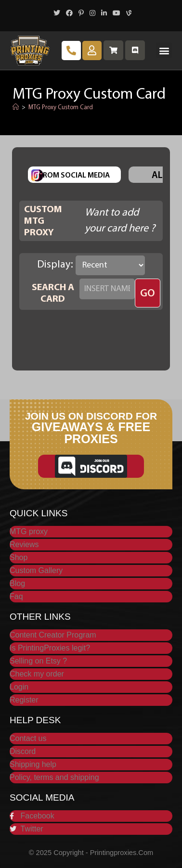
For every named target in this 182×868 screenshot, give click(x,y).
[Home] (16, 108)
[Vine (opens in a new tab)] (127, 14)
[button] (164, 50)
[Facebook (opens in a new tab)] (69, 14)
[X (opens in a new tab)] (57, 14)
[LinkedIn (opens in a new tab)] (104, 14)
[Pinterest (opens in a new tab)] (81, 14)
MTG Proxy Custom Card (61, 108)
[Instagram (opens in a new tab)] (92, 14)
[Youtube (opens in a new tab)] (117, 14)
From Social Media (74, 176)
